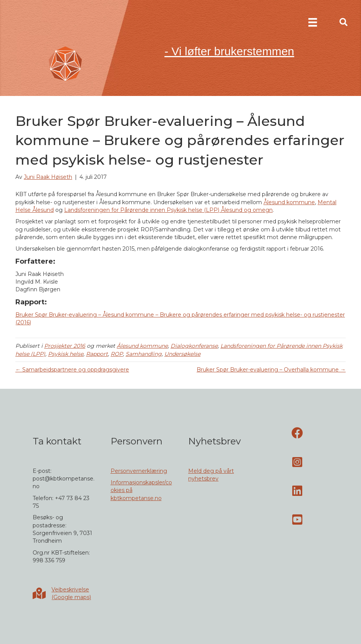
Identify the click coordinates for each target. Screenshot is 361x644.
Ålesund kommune (289, 202)
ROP (117, 354)
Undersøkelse (182, 354)
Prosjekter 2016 (65, 346)
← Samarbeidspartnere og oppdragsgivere (72, 370)
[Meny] (313, 22)
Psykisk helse (66, 354)
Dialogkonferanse (194, 346)
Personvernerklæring (139, 471)
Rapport (97, 354)
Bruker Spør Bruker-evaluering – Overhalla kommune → (271, 370)
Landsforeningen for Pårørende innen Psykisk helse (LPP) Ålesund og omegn (168, 210)
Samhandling (144, 354)
